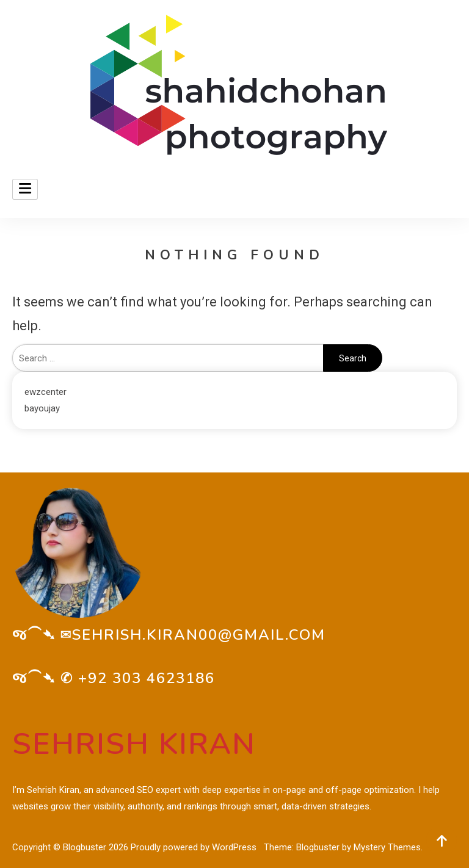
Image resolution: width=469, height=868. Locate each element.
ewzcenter (45, 392)
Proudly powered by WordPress (195, 847)
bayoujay (42, 408)
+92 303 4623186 (147, 678)
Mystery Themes (387, 847)
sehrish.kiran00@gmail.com (199, 635)
